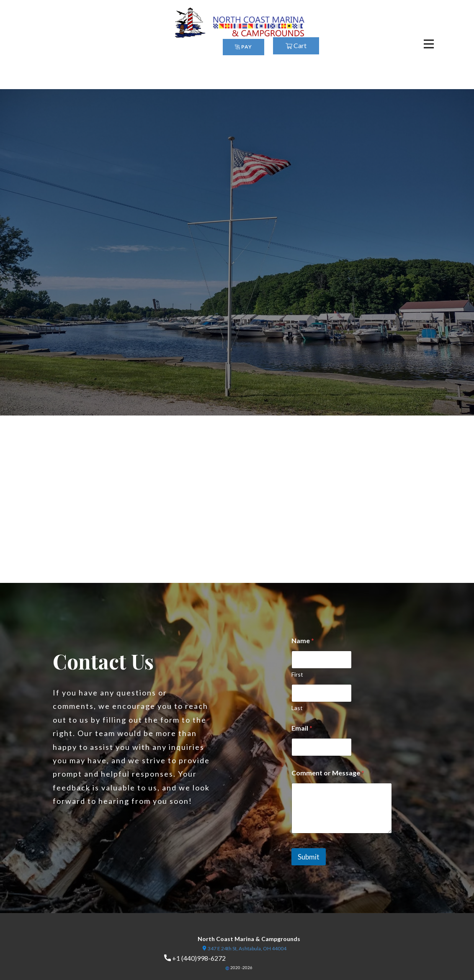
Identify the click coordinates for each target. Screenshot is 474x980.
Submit (309, 857)
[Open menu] (429, 44)
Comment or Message (328, 773)
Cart (296, 45)
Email (302, 728)
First (297, 674)
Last (297, 708)
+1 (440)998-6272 (195, 958)
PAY (243, 47)
